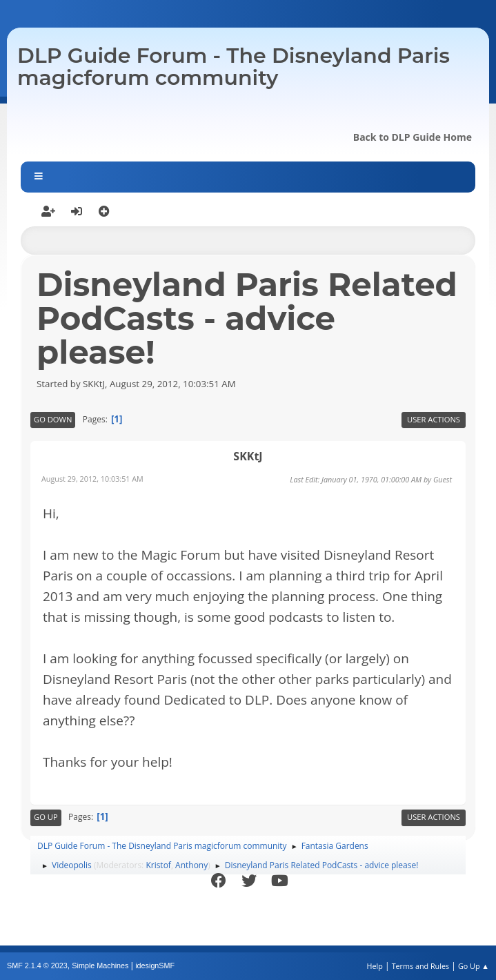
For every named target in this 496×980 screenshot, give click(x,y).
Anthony (191, 865)
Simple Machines (100, 966)
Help (374, 966)
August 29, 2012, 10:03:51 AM (92, 479)
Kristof (158, 865)
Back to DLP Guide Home (413, 137)
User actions (434, 419)
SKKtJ (248, 456)
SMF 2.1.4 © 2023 (37, 966)
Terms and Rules (421, 966)
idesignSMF (155, 966)
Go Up (46, 817)
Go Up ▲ (474, 966)
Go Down (53, 419)
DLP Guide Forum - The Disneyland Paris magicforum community (234, 67)
